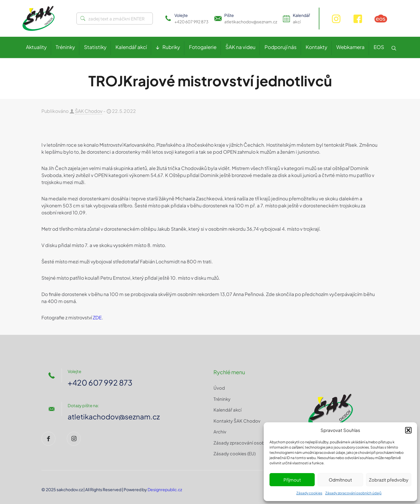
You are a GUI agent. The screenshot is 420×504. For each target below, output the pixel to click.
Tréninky (222, 399)
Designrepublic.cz (165, 489)
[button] (408, 430)
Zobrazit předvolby (389, 480)
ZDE (97, 317)
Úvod (219, 388)
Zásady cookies (309, 493)
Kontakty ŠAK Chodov (237, 421)
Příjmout (292, 480)
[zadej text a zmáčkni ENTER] (115, 19)
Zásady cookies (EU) (235, 453)
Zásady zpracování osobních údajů (353, 493)
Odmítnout (340, 480)
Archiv (220, 432)
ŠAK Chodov (89, 111)
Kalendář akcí (228, 410)
